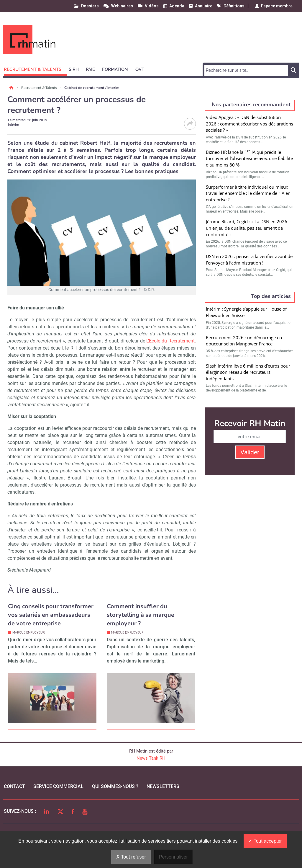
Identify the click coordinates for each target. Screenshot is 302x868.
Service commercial (58, 786)
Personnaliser (173, 857)
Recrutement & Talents (40, 88)
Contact (14, 786)
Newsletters (163, 786)
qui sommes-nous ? (115, 786)
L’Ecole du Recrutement (170, 341)
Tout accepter (265, 841)
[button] (35, 68)
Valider (250, 452)
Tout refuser (131, 857)
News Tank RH (151, 758)
